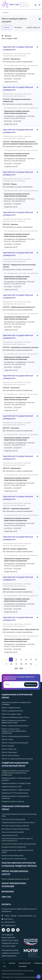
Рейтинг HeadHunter (9, 749)
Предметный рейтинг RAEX (12, 787)
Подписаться (31, 684)
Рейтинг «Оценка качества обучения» (15, 726)
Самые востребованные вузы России (15, 717)
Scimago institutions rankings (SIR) (14, 847)
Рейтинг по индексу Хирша (11, 714)
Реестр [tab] (7, 27)
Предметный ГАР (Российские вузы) (15, 793)
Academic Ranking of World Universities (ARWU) (18, 823)
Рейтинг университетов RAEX (12, 711)
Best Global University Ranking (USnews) (16, 829)
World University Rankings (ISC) (13, 856)
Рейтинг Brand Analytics (10, 755)
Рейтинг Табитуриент (9, 752)
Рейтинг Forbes (7, 739)
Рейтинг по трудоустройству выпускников (17, 759)
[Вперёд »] (26, 668)
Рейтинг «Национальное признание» (15, 743)
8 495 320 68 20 (9, 922)
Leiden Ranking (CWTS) (10, 835)
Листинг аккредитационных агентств (15, 879)
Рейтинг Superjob (8, 746)
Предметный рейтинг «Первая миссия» (16, 790)
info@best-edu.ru (10, 925)
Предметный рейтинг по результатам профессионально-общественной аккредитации (15, 773)
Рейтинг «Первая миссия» (11, 708)
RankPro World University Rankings (14, 859)
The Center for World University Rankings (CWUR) (19, 844)
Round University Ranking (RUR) (13, 832)
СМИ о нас (6, 897)
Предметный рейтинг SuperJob (13, 801)
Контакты (12, 963)
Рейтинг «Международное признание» (16, 736)
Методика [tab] (18, 27)
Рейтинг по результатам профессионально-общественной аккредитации (14, 731)
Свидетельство (11, 82)
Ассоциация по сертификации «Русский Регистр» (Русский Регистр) (19, 75)
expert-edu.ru (9, 919)
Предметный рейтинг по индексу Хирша (16, 783)
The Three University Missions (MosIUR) (15, 826)
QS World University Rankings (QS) (13, 819)
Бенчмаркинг (8, 892)
